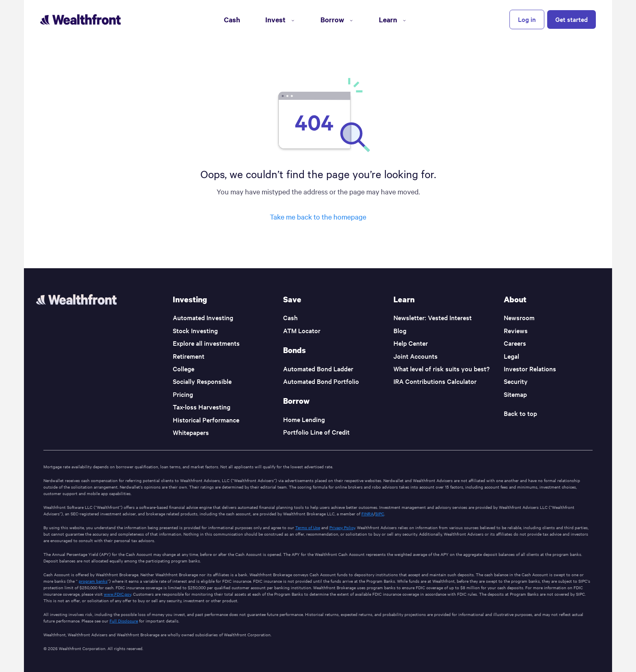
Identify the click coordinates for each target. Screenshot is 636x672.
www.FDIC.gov (117, 594)
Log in (527, 19)
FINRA (367, 514)
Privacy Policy (342, 527)
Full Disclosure (124, 621)
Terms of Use (308, 527)
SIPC (380, 514)
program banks (93, 581)
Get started (572, 19)
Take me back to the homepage (318, 216)
